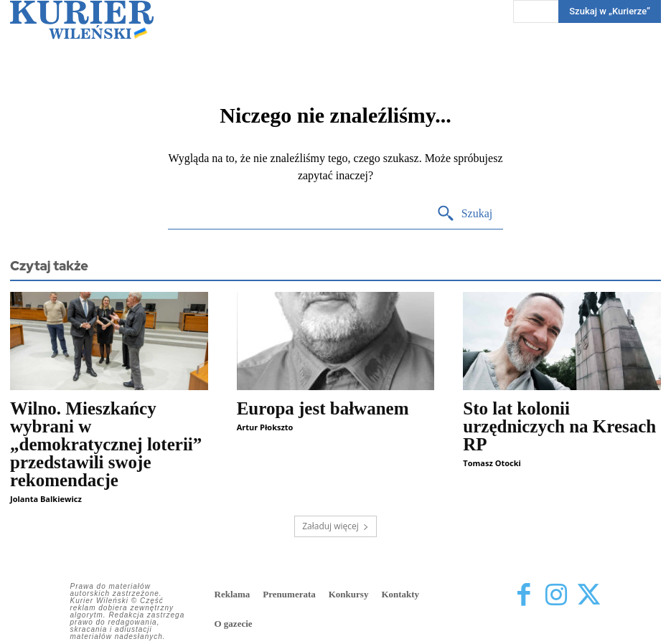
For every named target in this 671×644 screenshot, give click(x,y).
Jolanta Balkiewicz (46, 499)
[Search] (465, 214)
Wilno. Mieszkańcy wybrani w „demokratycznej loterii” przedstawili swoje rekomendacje (106, 444)
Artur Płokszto (265, 427)
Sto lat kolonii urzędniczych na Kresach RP (559, 426)
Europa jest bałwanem (323, 408)
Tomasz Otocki (492, 463)
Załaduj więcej (335, 526)
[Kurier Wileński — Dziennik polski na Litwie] (82, 20)
